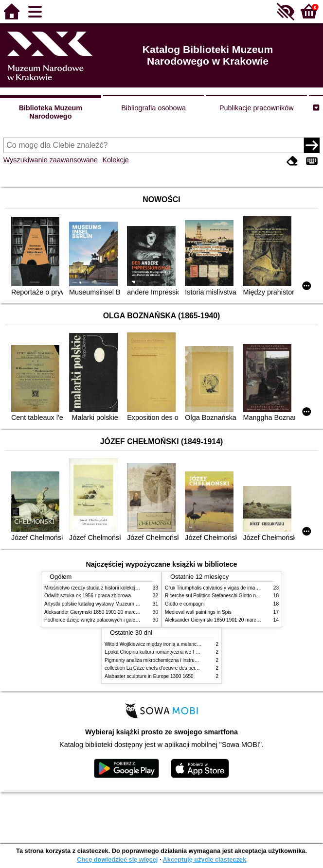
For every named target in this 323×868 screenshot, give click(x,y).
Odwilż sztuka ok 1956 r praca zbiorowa (88, 596)
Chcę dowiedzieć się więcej (117, 859)
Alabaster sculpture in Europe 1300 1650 (149, 676)
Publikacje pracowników (257, 108)
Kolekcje (115, 160)
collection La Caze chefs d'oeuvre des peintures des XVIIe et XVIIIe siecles (186, 668)
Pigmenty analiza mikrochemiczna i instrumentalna (160, 660)
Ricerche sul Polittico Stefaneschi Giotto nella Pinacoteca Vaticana (237, 596)
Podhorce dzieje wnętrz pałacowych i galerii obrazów (102, 620)
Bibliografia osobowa (153, 108)
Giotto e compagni (185, 604)
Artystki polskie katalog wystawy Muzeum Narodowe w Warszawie (116, 604)
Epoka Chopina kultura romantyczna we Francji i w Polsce (168, 652)
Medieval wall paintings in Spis (198, 612)
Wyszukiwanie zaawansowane (51, 160)
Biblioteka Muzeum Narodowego (51, 112)
